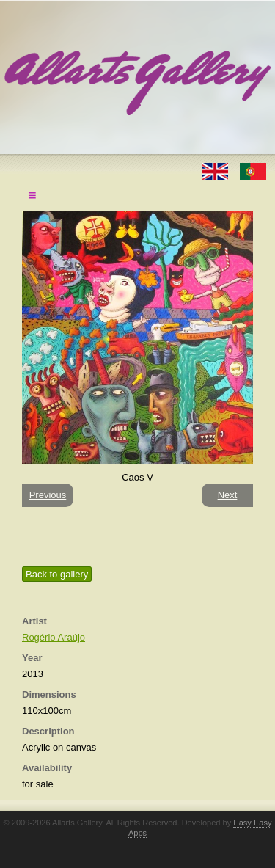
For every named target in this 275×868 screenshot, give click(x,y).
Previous (48, 495)
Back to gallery (57, 574)
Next (228, 495)
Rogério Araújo (54, 637)
